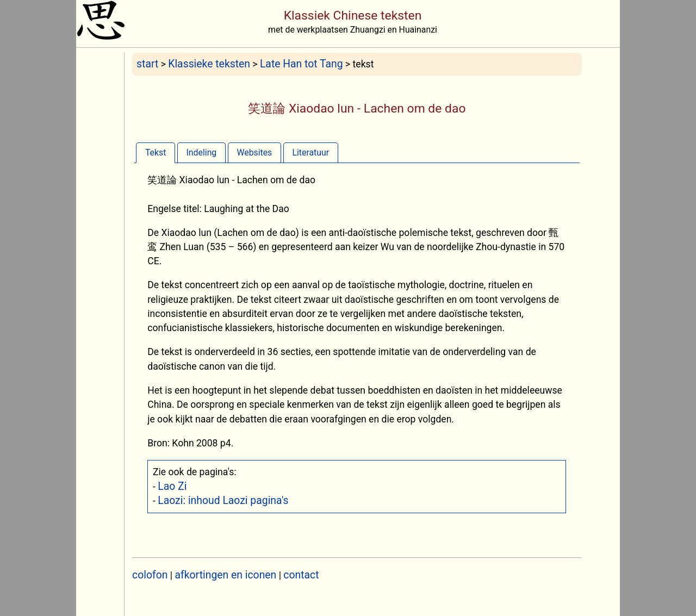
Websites (254, 153)
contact (301, 575)
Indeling (202, 153)
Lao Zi (172, 486)
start (147, 64)
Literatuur (310, 153)
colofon (150, 575)
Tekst (156, 153)
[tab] (156, 153)
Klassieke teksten (209, 64)
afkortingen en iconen (226, 575)
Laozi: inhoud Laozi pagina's (223, 500)
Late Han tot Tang (302, 64)
